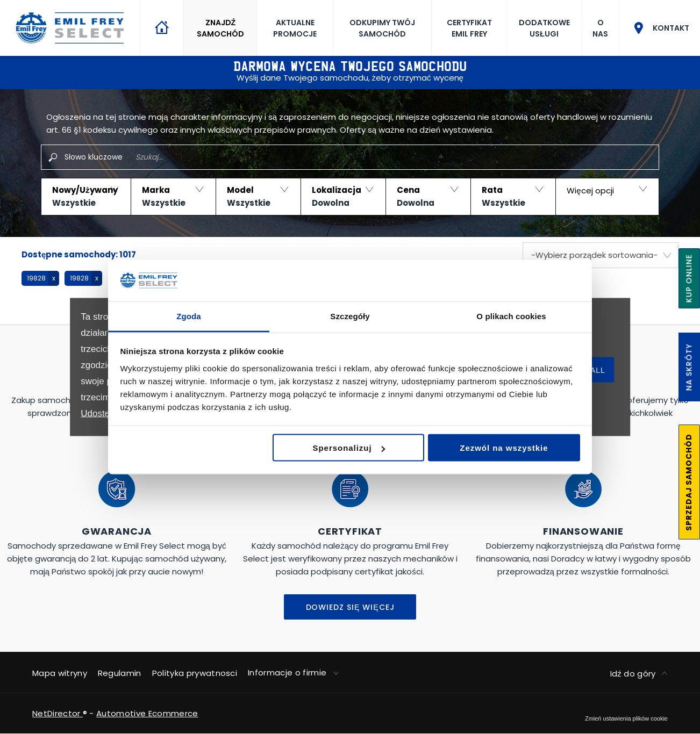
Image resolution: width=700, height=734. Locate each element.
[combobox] (601, 255)
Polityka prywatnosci (195, 673)
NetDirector (58, 713)
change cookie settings (626, 718)
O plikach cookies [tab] (511, 316)
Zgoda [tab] (189, 316)
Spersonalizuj (349, 448)
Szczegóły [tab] (350, 316)
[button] (86, 197)
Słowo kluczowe (94, 157)
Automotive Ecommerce (147, 713)
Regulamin (120, 673)
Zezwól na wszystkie (504, 448)
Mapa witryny (60, 673)
